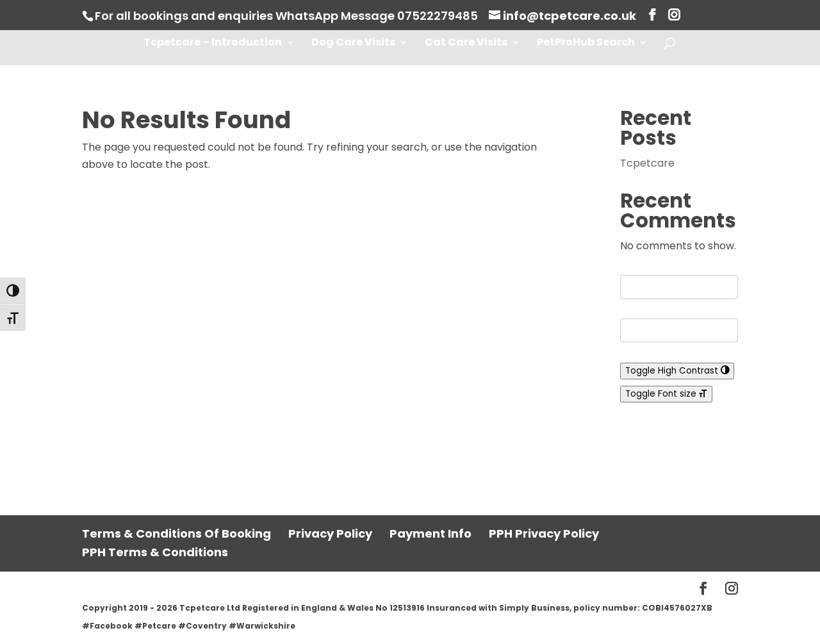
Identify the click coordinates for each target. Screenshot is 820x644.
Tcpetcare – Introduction (213, 44)
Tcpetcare (647, 163)
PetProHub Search (586, 44)
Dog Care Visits (353, 44)
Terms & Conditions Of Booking (176, 533)
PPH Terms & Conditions (155, 552)
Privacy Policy (330, 533)
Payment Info (430, 533)
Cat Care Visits (466, 44)
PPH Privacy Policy (544, 533)
